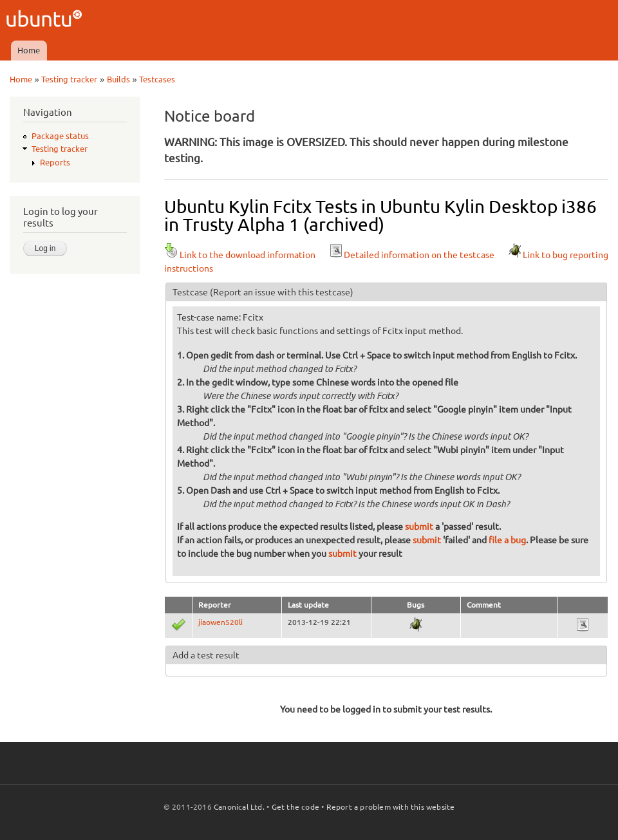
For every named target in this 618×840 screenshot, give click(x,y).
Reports (55, 162)
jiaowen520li (220, 622)
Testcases (157, 79)
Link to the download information (240, 255)
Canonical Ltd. (239, 807)
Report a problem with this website (391, 807)
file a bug (507, 540)
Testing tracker (69, 79)
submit (419, 527)
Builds (118, 79)
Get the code (295, 807)
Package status (60, 136)
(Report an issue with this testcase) (282, 292)
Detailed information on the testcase (411, 255)
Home (29, 50)
